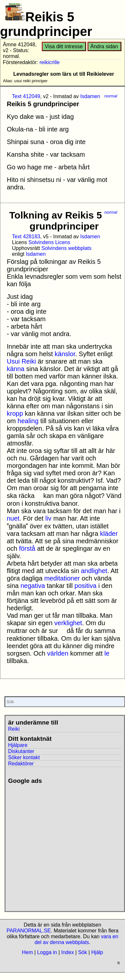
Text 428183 (26, 237)
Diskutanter (21, 751)
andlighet (94, 571)
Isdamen (90, 96)
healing (28, 421)
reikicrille (50, 62)
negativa (33, 586)
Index (68, 952)
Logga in (47, 952)
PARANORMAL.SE (29, 931)
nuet (13, 518)
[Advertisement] (61, 845)
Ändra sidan (104, 46)
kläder (109, 534)
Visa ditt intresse (64, 46)
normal (111, 96)
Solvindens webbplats (67, 248)
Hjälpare (18, 745)
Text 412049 (26, 96)
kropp (15, 413)
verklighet (68, 623)
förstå (27, 548)
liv (48, 518)
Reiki (14, 729)
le (107, 653)
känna (16, 369)
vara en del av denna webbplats (76, 939)
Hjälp (97, 952)
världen (58, 653)
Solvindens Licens (49, 242)
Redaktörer (21, 764)
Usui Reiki (21, 361)
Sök (83, 952)
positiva (85, 586)
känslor (65, 354)
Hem (28, 952)
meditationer (62, 578)
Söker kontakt (24, 757)
